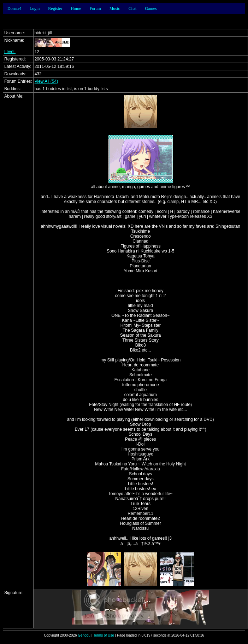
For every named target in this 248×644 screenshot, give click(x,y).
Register (55, 8)
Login (35, 8)
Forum (95, 8)
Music (115, 8)
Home (76, 8)
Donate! (14, 8)
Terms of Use (104, 635)
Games (151, 8)
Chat (133, 8)
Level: (10, 52)
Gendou (84, 635)
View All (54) (46, 81)
